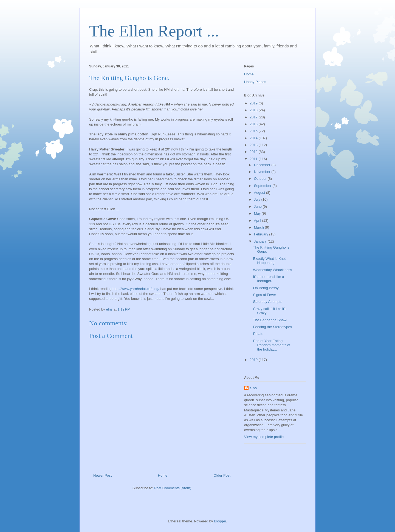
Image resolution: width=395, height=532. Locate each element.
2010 (254, 360)
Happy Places (255, 82)
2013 (254, 145)
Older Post (222, 475)
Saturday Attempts (267, 302)
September (263, 186)
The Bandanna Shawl (270, 320)
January (261, 241)
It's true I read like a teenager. (268, 279)
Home (163, 475)
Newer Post (102, 475)
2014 (254, 138)
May (258, 213)
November (263, 172)
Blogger (220, 521)
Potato (258, 334)
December (263, 165)
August (260, 193)
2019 (254, 103)
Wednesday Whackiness (272, 270)
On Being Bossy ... (268, 288)
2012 (254, 152)
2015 (254, 131)
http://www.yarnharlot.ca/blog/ (136, 289)
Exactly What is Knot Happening (269, 261)
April (258, 221)
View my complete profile (264, 437)
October (261, 179)
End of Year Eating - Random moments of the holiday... (272, 345)
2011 (254, 159)
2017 (254, 117)
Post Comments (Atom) (173, 488)
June (258, 207)
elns (253, 388)
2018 (254, 110)
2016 (254, 124)
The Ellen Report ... (154, 31)
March (259, 227)
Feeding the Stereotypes (272, 327)
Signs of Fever (264, 295)
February (262, 234)
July (258, 199)
